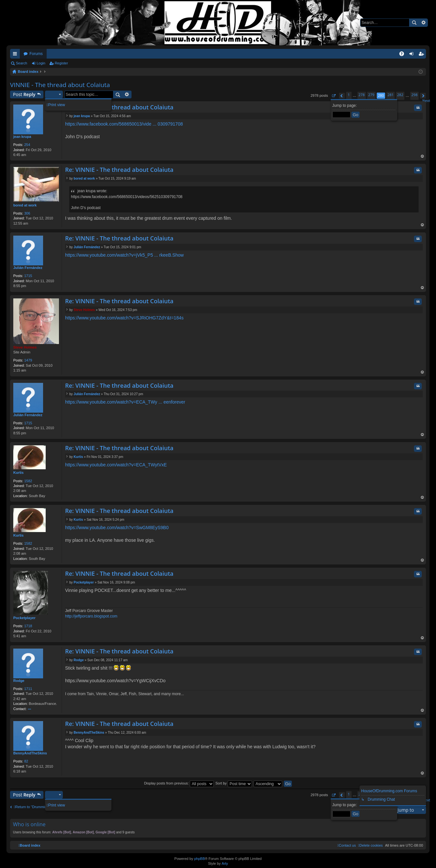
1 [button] (349, 95)
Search (414, 23)
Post (24, 94)
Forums (36, 54)
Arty (225, 863)
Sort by (234, 783)
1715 (28, 276)
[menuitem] (370, 845)
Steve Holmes (25, 347)
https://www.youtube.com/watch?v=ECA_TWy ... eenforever (125, 402)
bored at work (25, 205)
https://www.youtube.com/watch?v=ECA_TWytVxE (116, 465)
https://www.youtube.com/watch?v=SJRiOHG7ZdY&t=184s (124, 318)
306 (27, 213)
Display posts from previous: (179, 783)
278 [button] (362, 95)
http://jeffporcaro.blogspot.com (91, 616)
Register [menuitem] (423, 55)
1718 (28, 626)
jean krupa (22, 137)
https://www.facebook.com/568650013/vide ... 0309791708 (124, 124)
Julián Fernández (28, 268)
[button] (333, 96)
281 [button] (390, 95)
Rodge (19, 681)
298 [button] (414, 95)
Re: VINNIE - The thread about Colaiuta (119, 107)
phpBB (199, 859)
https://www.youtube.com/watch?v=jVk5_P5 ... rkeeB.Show (124, 255)
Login (41, 63)
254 (27, 145)
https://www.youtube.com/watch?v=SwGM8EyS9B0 (117, 528)
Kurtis (18, 473)
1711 (28, 689)
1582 (28, 481)
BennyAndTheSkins (30, 753)
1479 (28, 360)
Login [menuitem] (413, 55)
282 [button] (400, 95)
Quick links (16, 55)
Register (61, 63)
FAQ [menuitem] (404, 55)
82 (26, 761)
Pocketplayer (24, 618)
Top (422, 157)
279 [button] (371, 95)
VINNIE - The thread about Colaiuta (60, 85)
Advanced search (423, 23)
